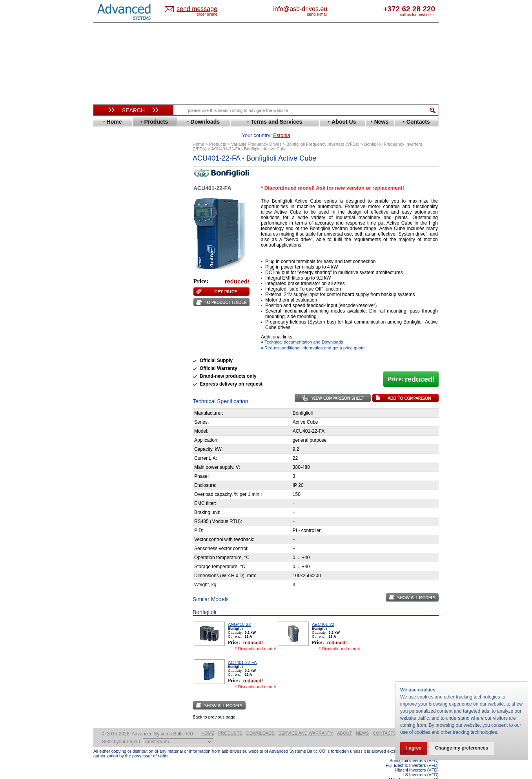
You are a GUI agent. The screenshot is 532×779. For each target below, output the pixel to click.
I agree (414, 748)
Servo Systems (115, 431)
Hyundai (110, 259)
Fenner (109, 235)
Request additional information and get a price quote (314, 336)
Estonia (203, 9)
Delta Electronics (121, 206)
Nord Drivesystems (124, 300)
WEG (107, 359)
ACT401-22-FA (242, 650)
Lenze (108, 282)
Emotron (111, 223)
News (362, 721)
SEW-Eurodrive (119, 335)
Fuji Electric (115, 241)
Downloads (261, 721)
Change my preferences (463, 748)
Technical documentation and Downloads (304, 330)
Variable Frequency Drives (129, 164)
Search (133, 110)
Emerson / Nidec (120, 217)
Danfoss (110, 200)
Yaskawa (111, 370)
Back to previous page (214, 705)
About (344, 721)
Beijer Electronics (122, 182)
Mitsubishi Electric (123, 294)
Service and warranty (306, 721)
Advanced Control (122, 176)
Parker (108, 312)
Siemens (111, 341)
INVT (106, 270)
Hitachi (109, 253)
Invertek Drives (119, 264)
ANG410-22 (239, 612)
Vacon (108, 353)
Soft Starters (112, 380)
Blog (103, 497)
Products (230, 721)
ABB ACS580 (426, 772)
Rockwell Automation (126, 317)
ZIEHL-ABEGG (118, 365)
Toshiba (110, 347)
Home (208, 721)
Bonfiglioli (113, 188)
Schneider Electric (123, 329)
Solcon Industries (122, 421)
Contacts (384, 721)
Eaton (107, 211)
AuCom (109, 392)
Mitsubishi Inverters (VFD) (414, 767)
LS (104, 288)
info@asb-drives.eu (333, 9)
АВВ (106, 386)
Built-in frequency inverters (124, 576)
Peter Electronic (120, 409)
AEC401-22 (323, 612)
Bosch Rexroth (118, 194)
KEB (106, 276)
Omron (109, 306)
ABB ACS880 (426, 777)
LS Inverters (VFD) (421, 763)
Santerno (111, 323)
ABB (106, 170)
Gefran (109, 247)
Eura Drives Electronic (128, 229)
